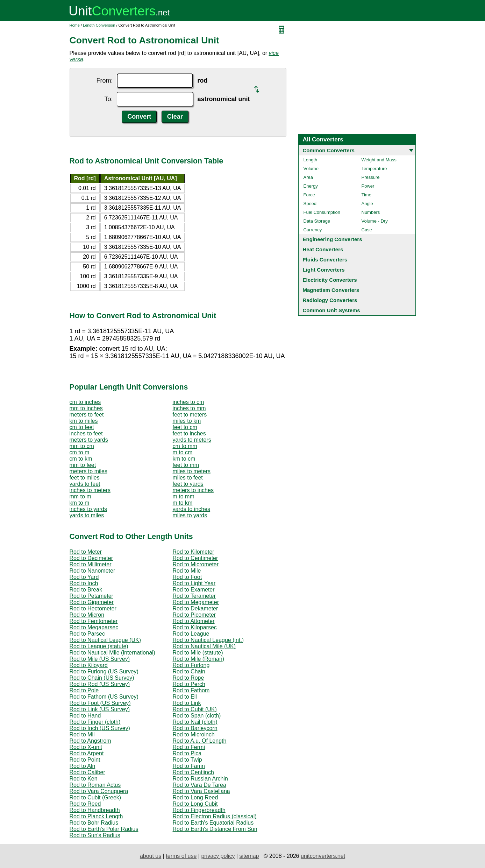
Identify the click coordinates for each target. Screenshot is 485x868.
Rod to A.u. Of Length (200, 741)
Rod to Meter (86, 552)
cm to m (80, 452)
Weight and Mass (379, 160)
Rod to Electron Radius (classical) (215, 816)
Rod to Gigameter (92, 602)
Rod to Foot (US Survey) (100, 703)
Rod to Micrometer (196, 564)
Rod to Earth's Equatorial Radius (213, 823)
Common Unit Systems (331, 310)
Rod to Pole (84, 690)
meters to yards (89, 440)
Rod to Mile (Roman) (199, 659)
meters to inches (193, 490)
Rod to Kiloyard (89, 665)
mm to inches (86, 408)
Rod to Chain (189, 671)
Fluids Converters (325, 260)
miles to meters (192, 471)
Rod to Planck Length (96, 816)
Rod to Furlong (191, 665)
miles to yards (190, 515)
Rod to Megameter (196, 602)
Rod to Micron (87, 615)
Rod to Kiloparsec (195, 627)
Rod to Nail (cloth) (195, 722)
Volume (311, 169)
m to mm (184, 496)
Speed (310, 204)
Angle (367, 204)
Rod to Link (187, 703)
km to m (80, 503)
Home (75, 25)
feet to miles (85, 478)
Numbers (371, 212)
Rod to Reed (85, 804)
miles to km (187, 421)
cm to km (81, 459)
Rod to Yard (84, 577)
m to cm (183, 452)
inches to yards (88, 509)
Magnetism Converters (331, 290)
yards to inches (192, 509)
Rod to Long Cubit (195, 804)
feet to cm (185, 427)
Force (309, 195)
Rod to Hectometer (93, 608)
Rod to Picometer (194, 615)
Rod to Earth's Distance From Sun (215, 829)
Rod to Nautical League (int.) (208, 640)
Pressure (371, 177)
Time (366, 195)
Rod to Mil (82, 734)
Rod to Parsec (87, 634)
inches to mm (189, 408)
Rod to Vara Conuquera (99, 791)
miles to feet (188, 478)
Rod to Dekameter (195, 608)
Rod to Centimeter (195, 558)
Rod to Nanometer (92, 571)
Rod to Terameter (194, 596)
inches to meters (90, 490)
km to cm (184, 459)
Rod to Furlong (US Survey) (104, 671)
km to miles (84, 421)
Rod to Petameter (91, 596)
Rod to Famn (189, 766)
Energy (311, 186)
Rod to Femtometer (94, 621)
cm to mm (185, 446)
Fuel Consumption (322, 212)
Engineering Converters (333, 239)
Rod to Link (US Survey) (100, 709)
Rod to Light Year (194, 583)
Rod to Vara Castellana (201, 791)
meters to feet (87, 415)
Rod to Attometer (194, 621)
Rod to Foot (187, 577)
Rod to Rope (188, 678)
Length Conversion (99, 25)
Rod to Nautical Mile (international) (112, 653)
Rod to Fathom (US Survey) (104, 697)
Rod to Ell (185, 697)
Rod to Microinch (194, 734)
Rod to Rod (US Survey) (100, 684)
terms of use (181, 856)
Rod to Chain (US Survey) (102, 678)
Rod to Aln (83, 766)
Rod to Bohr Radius (94, 823)
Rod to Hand (85, 716)
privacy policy (218, 856)
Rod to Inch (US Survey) (100, 728)
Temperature (374, 169)
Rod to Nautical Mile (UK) (204, 646)
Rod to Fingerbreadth (199, 810)
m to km (183, 503)
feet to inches (189, 433)
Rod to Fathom (191, 690)
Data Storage (317, 221)
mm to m (80, 496)
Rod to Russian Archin (200, 779)
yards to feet (85, 484)
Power (368, 186)
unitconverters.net (323, 856)
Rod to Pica (187, 753)
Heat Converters (323, 249)
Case (367, 230)
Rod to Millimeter (91, 564)
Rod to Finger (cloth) (95, 722)
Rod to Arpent (87, 753)
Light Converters (324, 270)
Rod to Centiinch (193, 772)
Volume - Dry (375, 221)
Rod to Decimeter (91, 558)
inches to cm (188, 402)
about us (151, 856)
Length (311, 160)
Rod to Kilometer (194, 552)
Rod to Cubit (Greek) (95, 797)
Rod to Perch (189, 684)
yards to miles (87, 515)
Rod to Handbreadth (95, 810)
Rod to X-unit (86, 747)
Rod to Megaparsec (94, 627)
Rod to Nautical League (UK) (105, 640)
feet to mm (186, 465)
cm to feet (82, 427)
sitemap (249, 856)
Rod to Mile (187, 571)
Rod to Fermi (189, 747)
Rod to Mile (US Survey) (100, 659)
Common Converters (329, 150)
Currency (313, 230)
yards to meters (192, 440)
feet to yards (188, 484)
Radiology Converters (330, 300)
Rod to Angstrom (90, 741)
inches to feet (86, 433)
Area (308, 177)
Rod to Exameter (194, 590)
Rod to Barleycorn (195, 728)
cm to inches (85, 402)
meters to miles (88, 471)
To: (108, 99)
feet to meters (190, 415)
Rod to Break (86, 590)
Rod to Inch (84, 583)
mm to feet (83, 465)
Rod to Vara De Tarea (199, 785)
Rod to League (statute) (99, 646)
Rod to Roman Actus (95, 785)
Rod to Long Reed (195, 797)
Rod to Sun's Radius (95, 835)
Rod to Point (85, 760)
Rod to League (191, 634)
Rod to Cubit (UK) (195, 709)
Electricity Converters (330, 280)
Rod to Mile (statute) (198, 653)
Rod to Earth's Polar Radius (104, 829)
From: (104, 80)
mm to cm (82, 446)
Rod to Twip (187, 760)
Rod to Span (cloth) (197, 716)
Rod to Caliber (87, 772)
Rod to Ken (84, 779)
